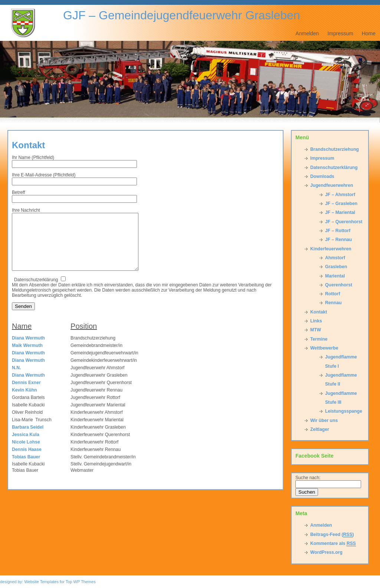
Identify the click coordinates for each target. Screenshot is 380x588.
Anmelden (307, 33)
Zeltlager (320, 429)
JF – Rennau (338, 240)
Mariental (335, 276)
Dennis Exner (26, 394)
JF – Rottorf (338, 231)
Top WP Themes (81, 582)
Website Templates (41, 582)
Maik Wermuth (27, 357)
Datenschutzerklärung (334, 168)
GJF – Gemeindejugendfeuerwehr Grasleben (182, 15)
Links (316, 321)
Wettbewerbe (324, 348)
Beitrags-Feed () (332, 535)
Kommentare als (333, 544)
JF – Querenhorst (344, 222)
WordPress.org (326, 552)
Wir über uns (324, 420)
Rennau (333, 303)
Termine (319, 339)
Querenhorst (339, 285)
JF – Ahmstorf (340, 195)
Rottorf (333, 294)
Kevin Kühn (24, 401)
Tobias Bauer (26, 468)
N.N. (16, 379)
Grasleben (336, 267)
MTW (316, 330)
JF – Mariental (340, 212)
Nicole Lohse (26, 453)
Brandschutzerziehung (335, 149)
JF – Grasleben (341, 204)
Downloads (322, 176)
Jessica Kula (26, 446)
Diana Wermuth (28, 349)
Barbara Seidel (28, 438)
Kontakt (28, 145)
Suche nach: (308, 478)
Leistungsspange (344, 411)
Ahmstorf (335, 258)
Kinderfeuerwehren (331, 249)
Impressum (340, 33)
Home (369, 33)
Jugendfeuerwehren (332, 185)
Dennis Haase (27, 461)
